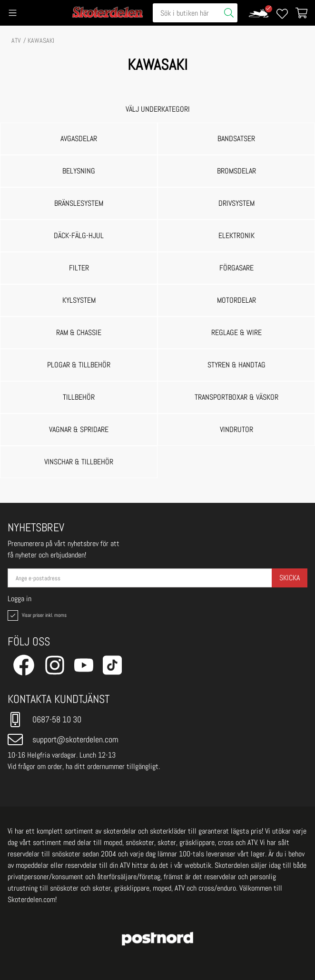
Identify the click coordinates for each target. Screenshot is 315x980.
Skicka (290, 578)
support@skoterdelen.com (63, 740)
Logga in (20, 599)
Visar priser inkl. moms (36, 615)
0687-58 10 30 (44, 720)
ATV (16, 40)
